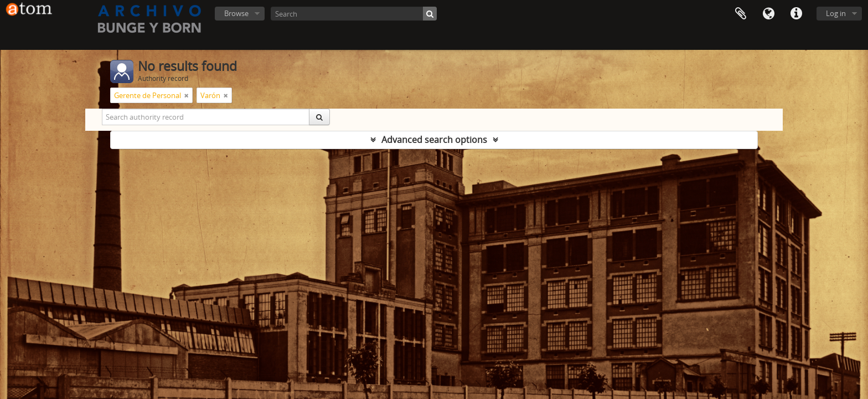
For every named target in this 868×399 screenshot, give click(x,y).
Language (768, 14)
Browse (236, 13)
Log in (836, 13)
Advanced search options (434, 140)
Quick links (796, 14)
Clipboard (741, 14)
